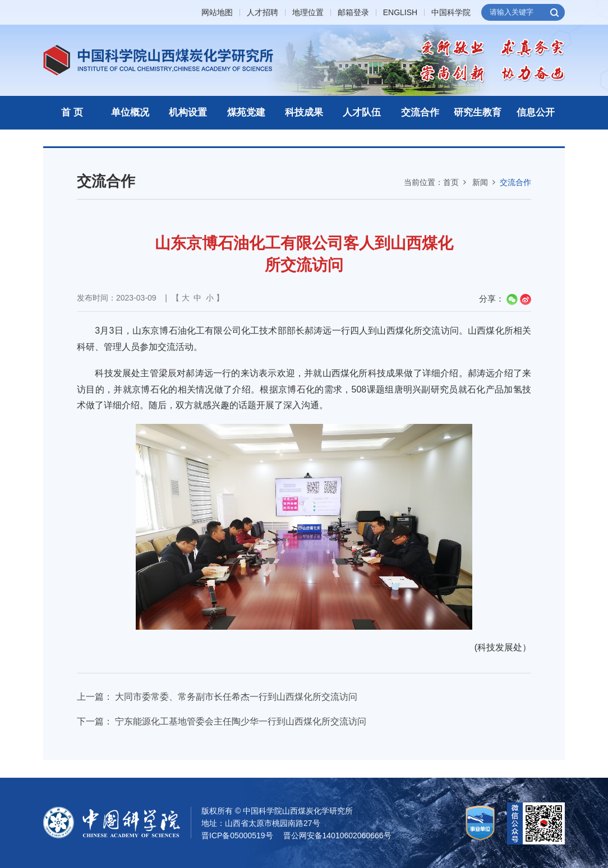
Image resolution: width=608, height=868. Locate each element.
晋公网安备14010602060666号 (337, 835)
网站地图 (217, 13)
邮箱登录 (353, 13)
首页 (451, 182)
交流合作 (420, 112)
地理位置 (308, 13)
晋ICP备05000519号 (237, 835)
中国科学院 (451, 13)
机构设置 (188, 112)
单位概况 (130, 112)
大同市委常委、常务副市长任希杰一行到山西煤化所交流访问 (236, 697)
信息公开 (536, 112)
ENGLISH (400, 13)
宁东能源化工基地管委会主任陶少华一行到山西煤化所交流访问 (241, 721)
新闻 (480, 182)
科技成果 (304, 112)
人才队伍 (362, 112)
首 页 (72, 112)
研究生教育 (478, 112)
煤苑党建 (246, 112)
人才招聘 (262, 13)
